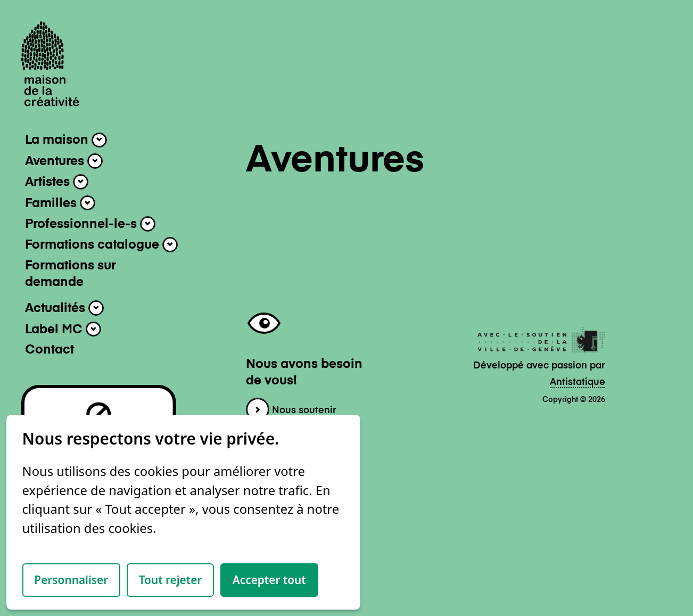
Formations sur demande (71, 274)
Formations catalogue (101, 245)
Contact (49, 350)
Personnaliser (71, 580)
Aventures (64, 161)
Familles (60, 203)
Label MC (63, 329)
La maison (66, 140)
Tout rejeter (171, 580)
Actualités (64, 308)
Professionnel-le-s (90, 224)
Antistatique (577, 382)
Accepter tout (269, 580)
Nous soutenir (291, 410)
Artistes (57, 182)
